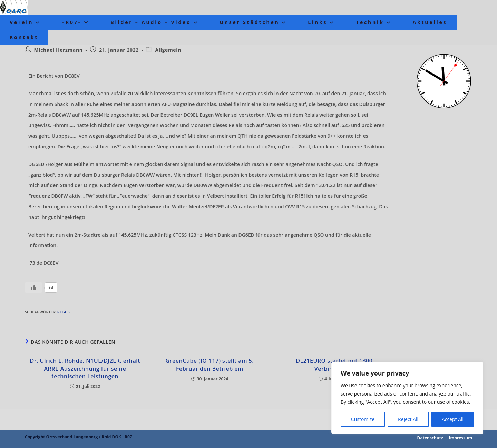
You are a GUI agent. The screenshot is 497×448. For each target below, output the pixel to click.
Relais (64, 312)
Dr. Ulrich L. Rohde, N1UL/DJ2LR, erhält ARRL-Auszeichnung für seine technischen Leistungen (85, 368)
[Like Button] (33, 288)
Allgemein (168, 50)
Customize (363, 419)
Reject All (408, 419)
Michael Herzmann (59, 50)
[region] (407, 398)
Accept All (453, 419)
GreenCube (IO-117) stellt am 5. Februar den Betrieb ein (209, 364)
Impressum (461, 438)
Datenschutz (430, 438)
